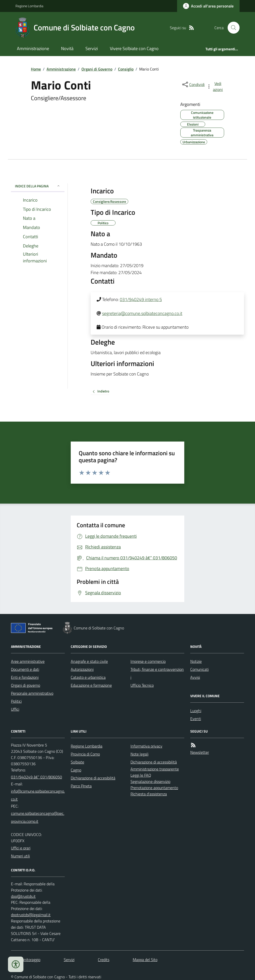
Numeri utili (20, 856)
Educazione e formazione (91, 685)
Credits (104, 960)
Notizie (196, 661)
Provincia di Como (85, 754)
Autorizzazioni (82, 669)
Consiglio (126, 69)
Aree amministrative (28, 661)
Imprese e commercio (148, 661)
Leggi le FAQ (141, 775)
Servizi (92, 48)
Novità (67, 48)
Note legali (139, 754)
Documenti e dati (25, 669)
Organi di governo (26, 685)
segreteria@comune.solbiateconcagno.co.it (142, 313)
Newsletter (200, 752)
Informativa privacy (146, 746)
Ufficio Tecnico (142, 685)
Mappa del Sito (145, 960)
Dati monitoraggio (26, 960)
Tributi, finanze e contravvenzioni (157, 673)
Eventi (196, 719)
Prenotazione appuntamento (154, 788)
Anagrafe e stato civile (89, 661)
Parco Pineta (81, 786)
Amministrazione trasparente (155, 769)
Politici (16, 701)
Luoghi (196, 711)
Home (36, 69)
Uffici (15, 709)
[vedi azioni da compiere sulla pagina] (215, 86)
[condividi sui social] (193, 84)
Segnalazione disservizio (150, 781)
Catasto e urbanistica (88, 677)
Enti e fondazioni (25, 677)
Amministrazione (33, 48)
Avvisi (195, 677)
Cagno (76, 770)
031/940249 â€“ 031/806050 (36, 777)
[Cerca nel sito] (232, 28)
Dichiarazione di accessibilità (154, 762)
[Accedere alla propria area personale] (208, 6)
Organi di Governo (97, 69)
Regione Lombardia (29, 6)
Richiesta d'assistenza (149, 794)
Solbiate (77, 762)
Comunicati (199, 669)
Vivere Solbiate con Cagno (134, 48)
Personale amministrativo (32, 693)
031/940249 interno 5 (141, 299)
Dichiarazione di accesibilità (93, 778)
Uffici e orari (21, 848)
